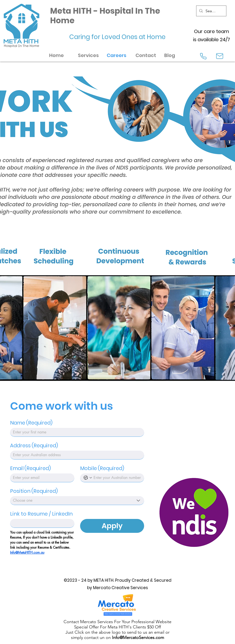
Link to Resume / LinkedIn (41, 514)
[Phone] (203, 56)
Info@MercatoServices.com (138, 638)
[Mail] (220, 56)
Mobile (102, 468)
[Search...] (211, 11)
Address (34, 446)
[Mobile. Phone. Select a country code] (88, 478)
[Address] (76, 455)
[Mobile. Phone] (117, 478)
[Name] (76, 432)
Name (31, 423)
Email (30, 468)
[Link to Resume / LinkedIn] (41, 523)
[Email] (41, 478)
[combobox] (77, 501)
